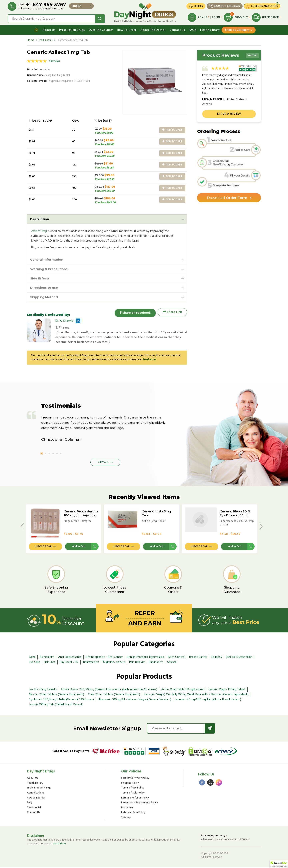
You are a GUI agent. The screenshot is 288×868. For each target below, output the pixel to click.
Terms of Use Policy (133, 789)
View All (252, 55)
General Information (48, 259)
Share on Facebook (134, 313)
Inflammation (91, 663)
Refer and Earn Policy (133, 813)
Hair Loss (50, 663)
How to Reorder (36, 799)
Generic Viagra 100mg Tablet (227, 690)
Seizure (172, 663)
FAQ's (192, 29)
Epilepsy (217, 658)
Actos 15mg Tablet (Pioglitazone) (183, 690)
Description (40, 218)
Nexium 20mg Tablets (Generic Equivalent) (56, 695)
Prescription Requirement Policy (139, 804)
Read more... (150, 360)
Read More (60, 844)
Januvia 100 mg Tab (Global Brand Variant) (56, 705)
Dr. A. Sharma (64, 322)
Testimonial (34, 809)
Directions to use (45, 288)
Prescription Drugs (72, 29)
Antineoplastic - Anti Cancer (104, 658)
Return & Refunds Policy (135, 799)
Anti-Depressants (70, 658)
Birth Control (177, 658)
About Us (49, 29)
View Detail (43, 547)
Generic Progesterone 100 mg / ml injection (81, 514)
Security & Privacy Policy (135, 779)
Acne (32, 658)
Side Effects (41, 278)
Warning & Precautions (50, 269)
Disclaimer (127, 809)
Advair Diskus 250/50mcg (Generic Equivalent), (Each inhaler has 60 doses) (109, 690)
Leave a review (229, 113)
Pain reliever (137, 663)
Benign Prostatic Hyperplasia (145, 658)
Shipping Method (45, 298)
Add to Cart (172, 129)
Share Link (172, 313)
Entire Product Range (39, 789)
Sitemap (126, 818)
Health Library (210, 29)
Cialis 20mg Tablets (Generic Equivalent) (114, 695)
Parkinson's (46, 40)
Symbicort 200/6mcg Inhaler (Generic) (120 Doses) (61, 700)
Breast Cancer (198, 658)
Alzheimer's (47, 658)
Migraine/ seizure (114, 663)
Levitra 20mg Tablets (43, 690)
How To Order (127, 29)
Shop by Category (237, 29)
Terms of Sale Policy (133, 794)
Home (31, 40)
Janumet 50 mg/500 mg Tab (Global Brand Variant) (208, 700)
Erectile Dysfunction (239, 658)
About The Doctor (153, 29)
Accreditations (36, 794)
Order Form (227, 197)
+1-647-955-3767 (46, 5)
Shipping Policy (130, 784)
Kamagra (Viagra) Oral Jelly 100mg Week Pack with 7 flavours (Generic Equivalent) (196, 695)
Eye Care (34, 663)
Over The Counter (101, 29)
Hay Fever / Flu (69, 663)
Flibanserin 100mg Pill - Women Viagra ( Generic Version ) (134, 700)
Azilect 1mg (39, 231)
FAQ (29, 804)
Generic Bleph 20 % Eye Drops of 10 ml (235, 514)
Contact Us (177, 29)
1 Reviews (54, 61)
